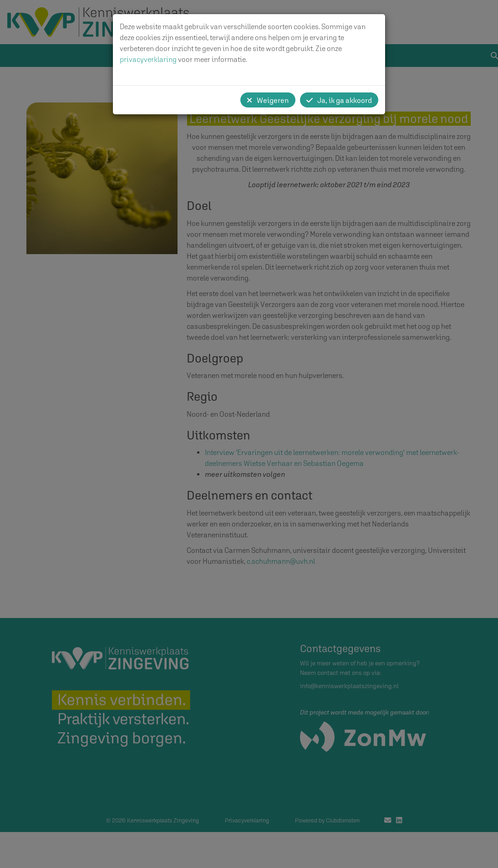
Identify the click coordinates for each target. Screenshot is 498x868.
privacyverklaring (148, 59)
